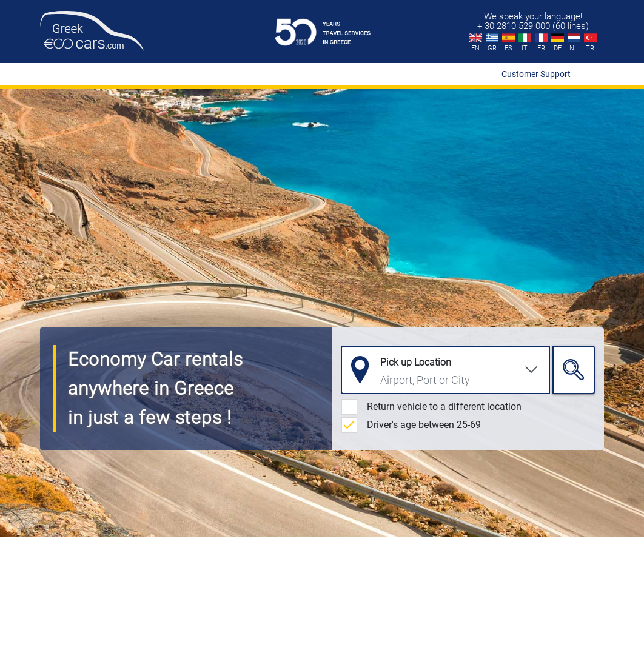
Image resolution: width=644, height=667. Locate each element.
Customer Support (536, 74)
